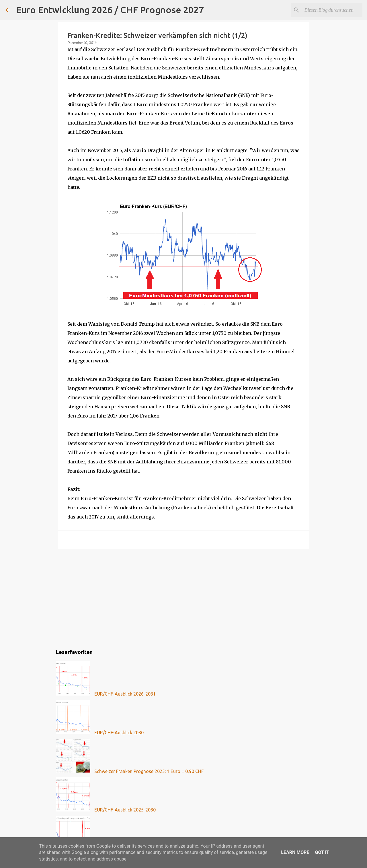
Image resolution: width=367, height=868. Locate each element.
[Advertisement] (183, 598)
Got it (322, 852)
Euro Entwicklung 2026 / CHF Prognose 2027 (110, 10)
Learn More (295, 852)
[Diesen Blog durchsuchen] (332, 10)
